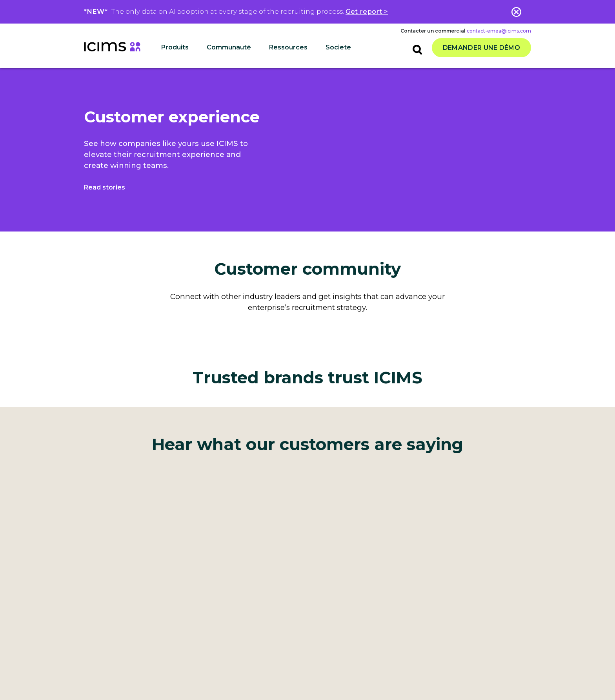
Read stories (105, 187)
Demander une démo (481, 48)
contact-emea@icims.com (499, 31)
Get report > (367, 11)
